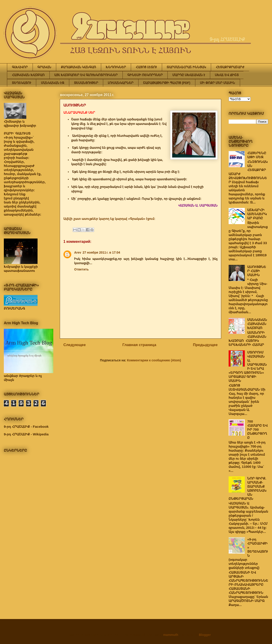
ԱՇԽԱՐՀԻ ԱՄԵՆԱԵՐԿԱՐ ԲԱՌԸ (257, 214)
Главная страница (139, 345)
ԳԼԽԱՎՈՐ (20, 67)
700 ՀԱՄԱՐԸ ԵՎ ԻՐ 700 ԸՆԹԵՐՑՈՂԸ (258, 429)
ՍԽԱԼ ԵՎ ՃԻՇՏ (227, 75)
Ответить (81, 269)
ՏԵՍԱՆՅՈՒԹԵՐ (86, 83)
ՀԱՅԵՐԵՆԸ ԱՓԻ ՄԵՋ (257, 155)
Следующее (75, 345)
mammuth (171, 635)
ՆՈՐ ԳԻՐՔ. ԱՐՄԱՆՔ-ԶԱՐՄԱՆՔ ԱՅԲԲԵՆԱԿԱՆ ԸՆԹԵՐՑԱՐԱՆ (247, 488)
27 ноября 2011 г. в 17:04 (101, 252)
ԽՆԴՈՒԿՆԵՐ (116, 67)
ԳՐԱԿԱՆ (45, 67)
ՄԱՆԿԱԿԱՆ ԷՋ (53, 83)
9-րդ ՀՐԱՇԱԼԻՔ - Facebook (26, 427)
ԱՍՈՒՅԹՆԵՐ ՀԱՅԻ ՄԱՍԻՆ (257, 271)
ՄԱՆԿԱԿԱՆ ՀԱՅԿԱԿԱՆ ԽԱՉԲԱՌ (257, 324)
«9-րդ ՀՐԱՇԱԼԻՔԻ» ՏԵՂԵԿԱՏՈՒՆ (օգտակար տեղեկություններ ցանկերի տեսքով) (248, 553)
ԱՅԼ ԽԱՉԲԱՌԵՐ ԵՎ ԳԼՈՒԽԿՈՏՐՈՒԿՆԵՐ (86, 75)
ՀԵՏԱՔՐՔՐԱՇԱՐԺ (230, 67)
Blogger (205, 635)
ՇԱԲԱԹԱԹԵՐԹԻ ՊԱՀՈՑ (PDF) (167, 83)
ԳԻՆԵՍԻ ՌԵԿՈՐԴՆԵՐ (145, 75)
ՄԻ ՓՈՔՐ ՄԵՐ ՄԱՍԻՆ (218, 83)
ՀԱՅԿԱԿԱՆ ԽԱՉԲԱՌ (28, 75)
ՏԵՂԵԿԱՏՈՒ (22, 83)
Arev (78, 252)
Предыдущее (205, 345)
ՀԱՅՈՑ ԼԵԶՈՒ (146, 67)
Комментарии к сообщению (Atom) (154, 360)
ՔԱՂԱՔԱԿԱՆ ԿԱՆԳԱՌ (78, 67)
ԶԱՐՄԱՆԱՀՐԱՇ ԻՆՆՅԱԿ (186, 67)
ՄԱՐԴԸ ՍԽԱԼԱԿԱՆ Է (189, 75)
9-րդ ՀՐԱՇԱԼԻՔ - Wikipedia (26, 434)
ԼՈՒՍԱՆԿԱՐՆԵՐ (121, 83)
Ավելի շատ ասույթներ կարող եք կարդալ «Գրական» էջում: (109, 219)
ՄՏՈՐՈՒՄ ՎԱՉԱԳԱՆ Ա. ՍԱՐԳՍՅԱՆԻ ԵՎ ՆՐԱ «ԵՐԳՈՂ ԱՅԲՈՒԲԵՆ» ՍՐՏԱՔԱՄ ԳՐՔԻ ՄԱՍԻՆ (248, 366)
